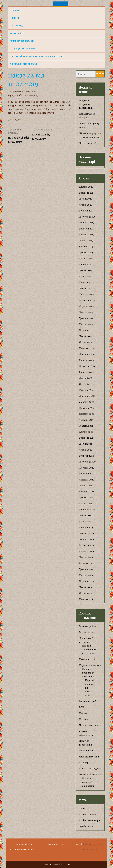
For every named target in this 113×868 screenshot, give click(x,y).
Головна (15, 10)
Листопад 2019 (87, 533)
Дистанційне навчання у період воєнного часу (37, 56)
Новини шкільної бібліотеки (88, 782)
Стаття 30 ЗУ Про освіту (22, 49)
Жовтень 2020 (87, 468)
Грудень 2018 (86, 599)
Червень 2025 (86, 247)
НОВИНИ (14, 18)
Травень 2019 (86, 569)
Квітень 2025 (86, 258)
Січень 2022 (86, 384)
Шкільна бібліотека (90, 775)
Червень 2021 (86, 420)
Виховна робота (88, 626)
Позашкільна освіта (90, 725)
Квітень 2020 (86, 504)
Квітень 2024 (86, 324)
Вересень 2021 (87, 408)
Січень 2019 (85, 593)
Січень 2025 (85, 276)
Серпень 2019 (86, 551)
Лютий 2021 (85, 444)
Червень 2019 (86, 563)
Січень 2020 (86, 521)
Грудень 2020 (87, 456)
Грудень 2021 (86, 390)
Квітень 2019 (86, 575)
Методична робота (89, 701)
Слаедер (84, 763)
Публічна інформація (22, 41)
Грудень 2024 (86, 282)
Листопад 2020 (87, 462)
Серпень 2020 (87, 480)
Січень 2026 (86, 205)
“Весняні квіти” (88, 143)
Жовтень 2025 (87, 223)
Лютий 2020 (86, 516)
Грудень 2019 (86, 527)
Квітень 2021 (86, 432)
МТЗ (82, 707)
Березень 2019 (87, 581)
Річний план (86, 751)
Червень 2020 (86, 492)
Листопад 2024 (87, 288)
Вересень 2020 (87, 474)
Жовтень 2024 (87, 294)
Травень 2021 (86, 426)
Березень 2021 (87, 438)
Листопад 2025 (87, 217)
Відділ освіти (86, 632)
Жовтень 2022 (87, 372)
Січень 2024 (86, 342)
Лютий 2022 (86, 378)
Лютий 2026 (86, 199)
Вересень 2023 (87, 366)
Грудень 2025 (86, 211)
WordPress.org (87, 826)
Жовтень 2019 (86, 539)
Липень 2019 (86, 557)
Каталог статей (87, 659)
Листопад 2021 (87, 396)
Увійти (83, 808)
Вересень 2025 (87, 229)
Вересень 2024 (87, 300)
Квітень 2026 (86, 187)
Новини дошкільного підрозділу (89, 649)
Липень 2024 (86, 312)
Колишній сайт (90, 850)
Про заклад (16, 26)
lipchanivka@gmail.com (94, 844)
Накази (83, 713)
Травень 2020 (86, 498)
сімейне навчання (89, 757)
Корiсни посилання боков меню (89, 673)
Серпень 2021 (86, 414)
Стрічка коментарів (90, 820)
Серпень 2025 (87, 235)
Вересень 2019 (87, 545)
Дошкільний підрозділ (23, 64)
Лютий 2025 (86, 270)
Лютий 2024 (86, 336)
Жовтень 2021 (86, 402)
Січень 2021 (85, 450)
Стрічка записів (88, 815)
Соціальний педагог (90, 769)
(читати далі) (15, 120)
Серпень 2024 (87, 306)
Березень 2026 (87, 193)
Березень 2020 (87, 509)
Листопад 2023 (87, 354)
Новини (84, 719)
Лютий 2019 (85, 587)
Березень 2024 (87, 330)
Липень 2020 (86, 486)
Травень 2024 (86, 318)
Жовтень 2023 (87, 360)
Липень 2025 (86, 241)
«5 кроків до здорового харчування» (86, 104)
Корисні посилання (90, 665)
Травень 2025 (86, 253)
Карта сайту (17, 33)
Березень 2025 (87, 265)
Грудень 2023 (86, 348)
